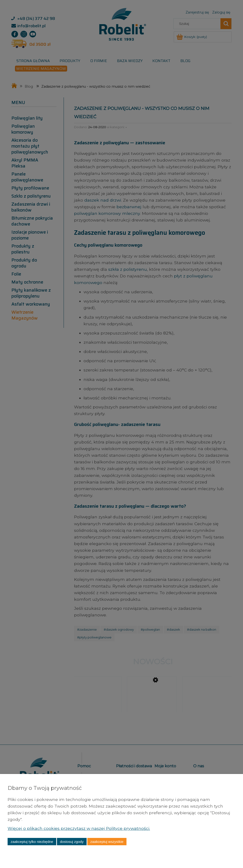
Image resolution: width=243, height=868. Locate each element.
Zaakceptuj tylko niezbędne (32, 842)
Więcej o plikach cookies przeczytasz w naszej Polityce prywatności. (79, 828)
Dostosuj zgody (72, 842)
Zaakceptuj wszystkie (107, 842)
